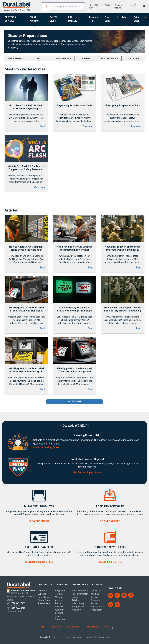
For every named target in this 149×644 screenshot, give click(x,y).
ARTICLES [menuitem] (133, 58)
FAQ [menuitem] (39, 58)
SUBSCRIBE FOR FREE (110, 562)
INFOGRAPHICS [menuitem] (110, 58)
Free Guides (108, 19)
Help (124, 17)
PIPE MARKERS (73, 19)
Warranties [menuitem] (60, 608)
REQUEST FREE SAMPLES (39, 562)
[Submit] (46, 6)
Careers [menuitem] (93, 595)
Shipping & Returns (102, 635)
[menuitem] (109, 590)
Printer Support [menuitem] (58, 603)
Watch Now (39, 187)
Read (42, 126)
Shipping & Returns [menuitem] (60, 590)
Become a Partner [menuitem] (94, 600)
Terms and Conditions (82, 635)
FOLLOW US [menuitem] (113, 584)
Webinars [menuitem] (75, 614)
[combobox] (63, 7)
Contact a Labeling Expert (46, 447)
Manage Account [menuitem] (59, 597)
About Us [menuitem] (93, 592)
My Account (93, 625)
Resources (56, 625)
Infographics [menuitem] (77, 611)
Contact (108, 5)
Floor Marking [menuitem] (44, 595)
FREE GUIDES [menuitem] (16, 58)
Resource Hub (94, 19)
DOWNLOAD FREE (110, 521)
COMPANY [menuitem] (95, 584)
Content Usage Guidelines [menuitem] (59, 614)
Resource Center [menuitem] (76, 597)
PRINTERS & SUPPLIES (10, 19)
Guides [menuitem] (74, 601)
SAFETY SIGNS (53, 19)
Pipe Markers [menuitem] (44, 601)
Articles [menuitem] (75, 605)
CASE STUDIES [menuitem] (63, 58)
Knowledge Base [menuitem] (76, 590)
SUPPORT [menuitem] (61, 584)
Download (88, 126)
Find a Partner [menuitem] (95, 605)
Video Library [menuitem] (77, 608)
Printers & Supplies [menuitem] (42, 590)
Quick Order (136, 19)
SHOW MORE (74, 402)
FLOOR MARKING (34, 19)
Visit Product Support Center (87, 472)
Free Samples (74, 625)
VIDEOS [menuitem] (86, 58)
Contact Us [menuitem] (94, 589)
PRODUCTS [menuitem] (45, 584)
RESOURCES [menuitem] (79, 584)
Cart (107, 625)
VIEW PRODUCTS (39, 521)
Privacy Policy (63, 635)
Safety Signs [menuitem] (44, 598)
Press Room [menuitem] (95, 608)
